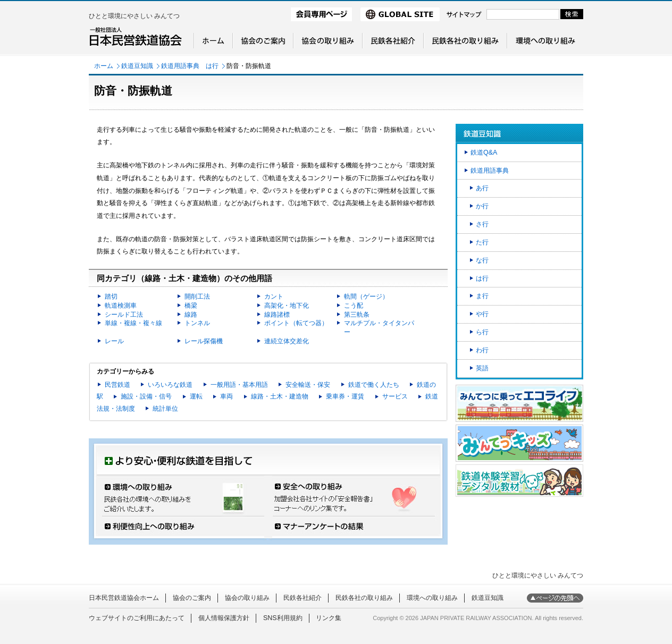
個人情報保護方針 (224, 618)
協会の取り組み (247, 598)
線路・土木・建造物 (280, 396)
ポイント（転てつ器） (296, 323)
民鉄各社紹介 (303, 598)
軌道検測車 (121, 306)
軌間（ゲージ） (366, 296)
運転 (196, 396)
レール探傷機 (204, 341)
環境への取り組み (432, 598)
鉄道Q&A (484, 152)
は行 (482, 278)
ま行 (482, 296)
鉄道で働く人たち (374, 385)
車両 (226, 396)
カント (274, 296)
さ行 (482, 224)
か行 (482, 206)
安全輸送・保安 (308, 385)
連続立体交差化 (287, 341)
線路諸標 (277, 315)
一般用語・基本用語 (239, 385)
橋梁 (191, 306)
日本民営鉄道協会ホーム (124, 598)
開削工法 (197, 296)
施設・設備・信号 (146, 396)
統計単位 (165, 409)
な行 (482, 260)
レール (114, 341)
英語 (482, 368)
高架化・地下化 (287, 306)
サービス (395, 396)
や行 (482, 314)
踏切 (111, 296)
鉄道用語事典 (490, 171)
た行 (482, 242)
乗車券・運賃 (345, 396)
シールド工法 (124, 315)
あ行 (482, 188)
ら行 (482, 332)
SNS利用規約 (283, 618)
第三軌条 (357, 315)
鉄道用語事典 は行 (190, 66)
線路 (191, 315)
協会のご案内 (192, 598)
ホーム (104, 66)
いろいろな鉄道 (170, 385)
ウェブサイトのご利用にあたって (137, 618)
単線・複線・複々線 (133, 323)
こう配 (354, 306)
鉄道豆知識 (137, 66)
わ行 (482, 350)
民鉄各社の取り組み (364, 598)
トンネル (197, 323)
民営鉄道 (117, 385)
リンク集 (329, 618)
